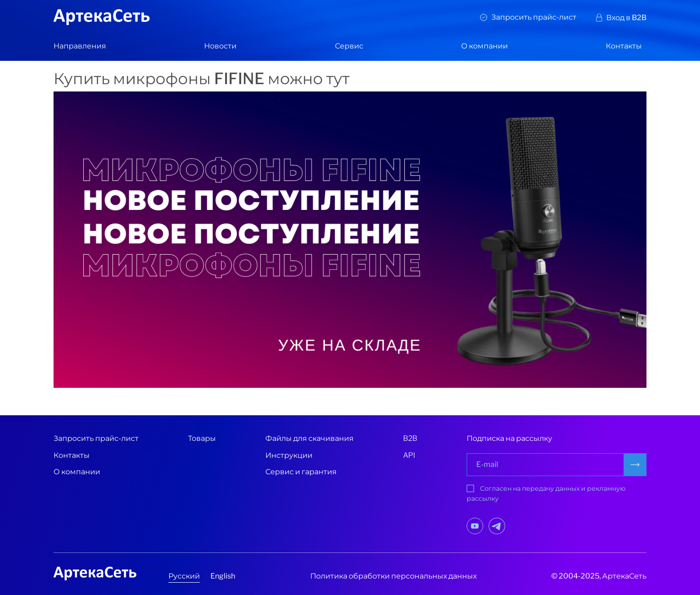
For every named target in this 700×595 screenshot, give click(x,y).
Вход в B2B (626, 18)
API (409, 455)
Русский (184, 576)
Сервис (349, 46)
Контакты (624, 46)
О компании (485, 46)
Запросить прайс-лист (534, 17)
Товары (202, 438)
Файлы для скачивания (310, 438)
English (223, 576)
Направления (80, 46)
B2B (410, 438)
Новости (220, 46)
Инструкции (289, 455)
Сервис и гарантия (301, 472)
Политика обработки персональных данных (393, 576)
